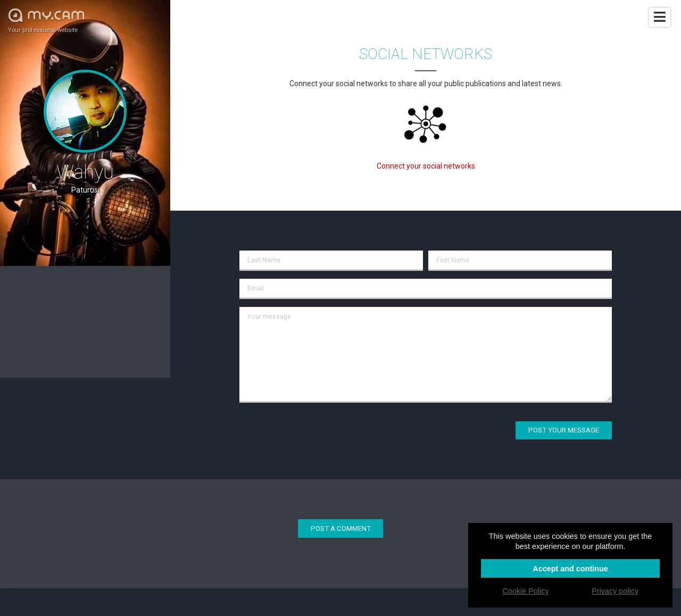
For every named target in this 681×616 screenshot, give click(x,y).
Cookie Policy (525, 591)
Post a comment (341, 528)
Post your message (564, 430)
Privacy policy (615, 591)
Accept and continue (570, 569)
